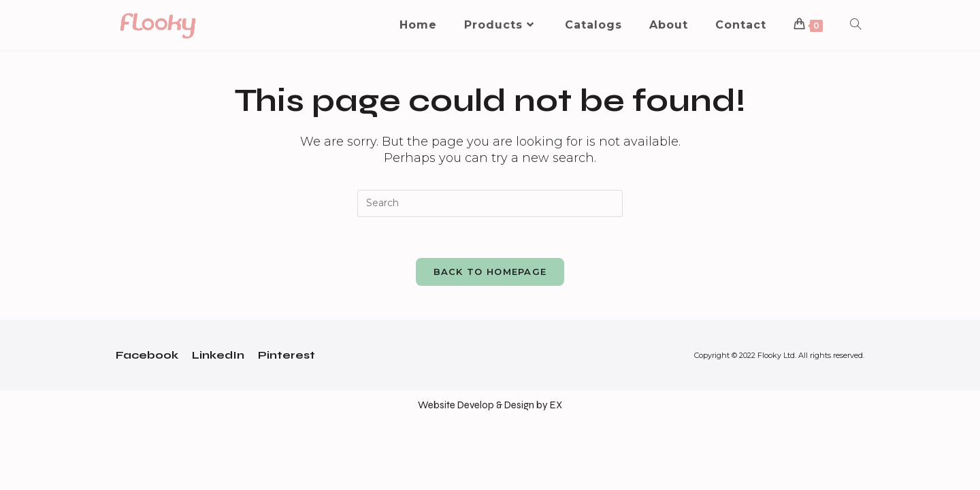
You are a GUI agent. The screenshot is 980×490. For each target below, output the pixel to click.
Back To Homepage (490, 272)
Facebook (147, 355)
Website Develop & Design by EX (490, 405)
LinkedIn (218, 355)
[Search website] (855, 25)
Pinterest (287, 355)
